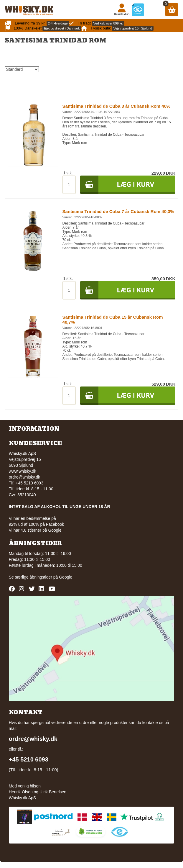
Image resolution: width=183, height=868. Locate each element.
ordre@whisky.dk (25, 477)
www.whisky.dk (23, 471)
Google (66, 577)
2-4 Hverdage (58, 23)
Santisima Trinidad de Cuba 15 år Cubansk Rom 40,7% (113, 320)
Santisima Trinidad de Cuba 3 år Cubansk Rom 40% (117, 106)
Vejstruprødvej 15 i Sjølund (133, 28)
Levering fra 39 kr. (30, 23)
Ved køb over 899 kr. (108, 23)
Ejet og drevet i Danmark (62, 28)
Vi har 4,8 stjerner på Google (35, 530)
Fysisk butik (101, 28)
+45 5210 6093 (29, 759)
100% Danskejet (28, 28)
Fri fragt (84, 23)
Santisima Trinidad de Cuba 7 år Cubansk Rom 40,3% (118, 211)
